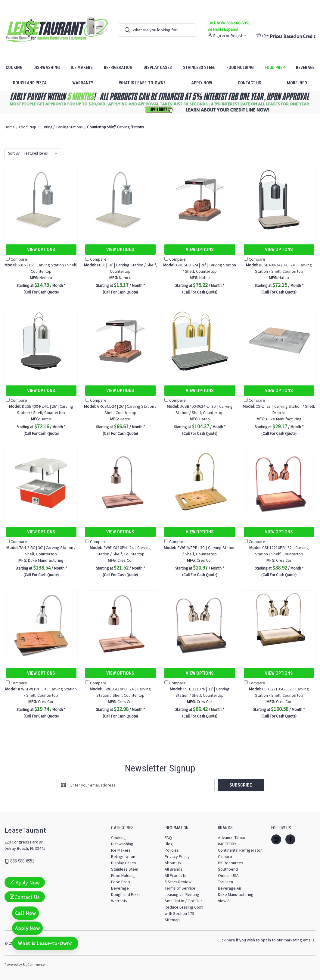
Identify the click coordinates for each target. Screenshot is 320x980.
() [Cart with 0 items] (262, 35)
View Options (41, 250)
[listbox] (42, 153)
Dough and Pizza (30, 83)
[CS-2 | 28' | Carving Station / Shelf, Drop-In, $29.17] (279, 341)
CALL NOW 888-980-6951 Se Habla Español (229, 26)
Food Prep (275, 68)
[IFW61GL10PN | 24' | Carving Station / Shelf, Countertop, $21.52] (121, 482)
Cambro (225, 856)
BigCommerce (34, 964)
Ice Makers (82, 68)
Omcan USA (228, 875)
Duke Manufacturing (236, 894)
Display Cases (158, 68)
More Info (297, 83)
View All (225, 901)
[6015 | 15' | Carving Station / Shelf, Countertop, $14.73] (41, 200)
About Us (173, 863)
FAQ (168, 837)
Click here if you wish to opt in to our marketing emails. (266, 940)
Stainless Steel (199, 68)
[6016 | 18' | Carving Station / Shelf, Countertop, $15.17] (121, 200)
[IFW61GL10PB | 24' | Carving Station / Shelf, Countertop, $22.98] (121, 624)
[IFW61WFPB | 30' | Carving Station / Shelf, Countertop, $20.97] (200, 482)
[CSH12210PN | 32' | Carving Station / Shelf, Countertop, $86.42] (200, 624)
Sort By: (14, 153)
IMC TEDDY (227, 844)
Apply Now (202, 83)
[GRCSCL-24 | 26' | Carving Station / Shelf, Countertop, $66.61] (121, 341)
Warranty (83, 83)
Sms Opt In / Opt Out (183, 901)
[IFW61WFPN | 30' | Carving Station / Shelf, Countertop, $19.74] (41, 624)
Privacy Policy (177, 856)
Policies (172, 850)
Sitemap (172, 920)
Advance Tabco (232, 837)
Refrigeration (118, 68)
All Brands (174, 869)
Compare (16, 259)
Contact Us (250, 83)
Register (238, 36)
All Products (176, 875)
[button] (160, 102)
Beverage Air (230, 888)
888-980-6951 (22, 861)
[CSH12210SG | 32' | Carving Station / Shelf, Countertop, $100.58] (279, 624)
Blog (169, 844)
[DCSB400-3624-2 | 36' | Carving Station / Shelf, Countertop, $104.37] (200, 341)
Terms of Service (180, 888)
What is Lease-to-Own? (142, 83)
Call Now (25, 913)
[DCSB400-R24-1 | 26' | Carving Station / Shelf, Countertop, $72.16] (41, 341)
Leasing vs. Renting (182, 894)
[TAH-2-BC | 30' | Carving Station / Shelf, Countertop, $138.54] (41, 482)
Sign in (219, 36)
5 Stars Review (178, 882)
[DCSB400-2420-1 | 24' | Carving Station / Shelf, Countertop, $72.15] (279, 200)
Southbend (228, 869)
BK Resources (231, 863)
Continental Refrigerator (240, 850)
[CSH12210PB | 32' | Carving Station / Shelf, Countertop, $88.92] (279, 482)
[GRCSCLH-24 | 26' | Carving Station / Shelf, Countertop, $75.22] (200, 200)
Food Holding (240, 68)
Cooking (14, 68)
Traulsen (225, 882)
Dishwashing (47, 68)
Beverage (305, 68)
